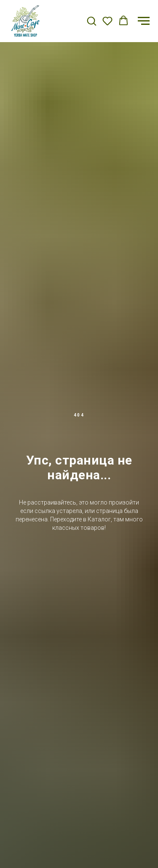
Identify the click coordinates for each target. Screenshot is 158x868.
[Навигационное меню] (144, 21)
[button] (91, 21)
